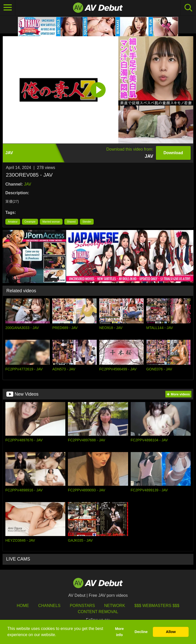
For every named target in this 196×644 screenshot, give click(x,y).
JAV (28, 184)
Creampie (30, 222)
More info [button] (119, 632)
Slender (87, 222)
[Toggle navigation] (8, 8)
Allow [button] (171, 632)
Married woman (51, 222)
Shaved (71, 222)
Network (115, 606)
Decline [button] (141, 632)
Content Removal (98, 612)
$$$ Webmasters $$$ (157, 606)
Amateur (13, 222)
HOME (23, 606)
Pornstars (82, 606)
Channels (49, 606)
